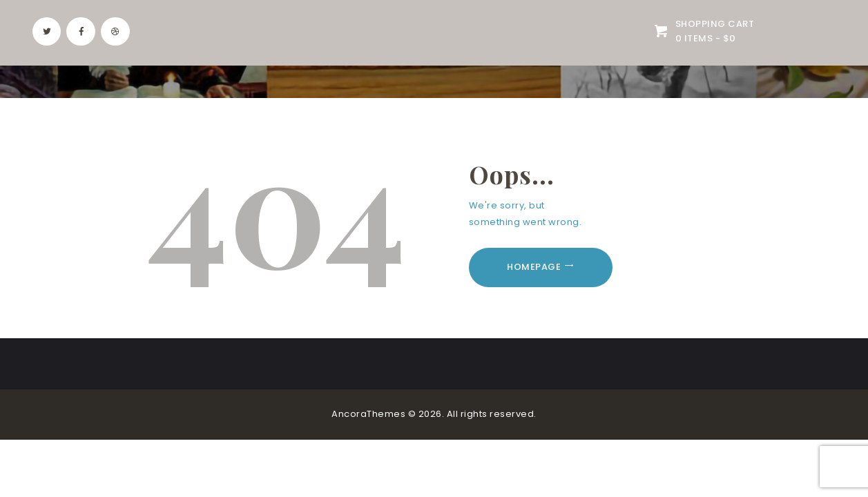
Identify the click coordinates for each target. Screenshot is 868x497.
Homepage (534, 267)
